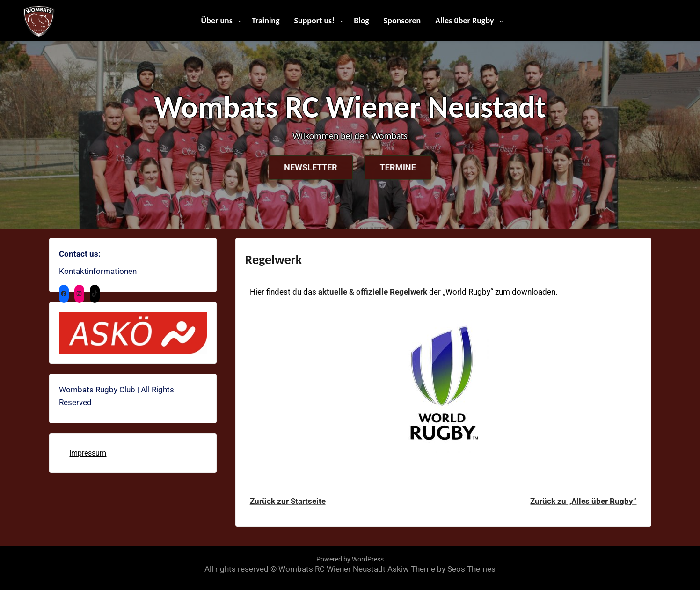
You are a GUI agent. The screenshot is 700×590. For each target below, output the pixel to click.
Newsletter (303, 167)
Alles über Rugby (464, 21)
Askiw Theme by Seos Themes (441, 569)
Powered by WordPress (350, 559)
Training (266, 21)
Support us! (315, 21)
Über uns (217, 21)
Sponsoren (402, 21)
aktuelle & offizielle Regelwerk (373, 292)
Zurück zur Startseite (288, 501)
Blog (361, 21)
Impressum (88, 453)
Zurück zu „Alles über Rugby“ (583, 501)
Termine (405, 167)
